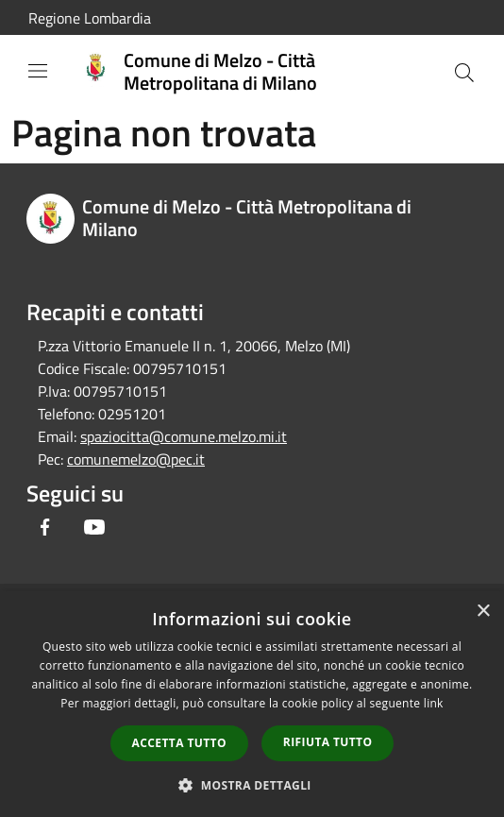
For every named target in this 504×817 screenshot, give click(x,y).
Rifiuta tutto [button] (328, 742)
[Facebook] (45, 527)
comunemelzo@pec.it (136, 459)
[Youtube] (94, 527)
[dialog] (252, 704)
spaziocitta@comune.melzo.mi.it (184, 436)
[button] (252, 785)
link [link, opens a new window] (434, 703)
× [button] (483, 612)
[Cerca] (464, 73)
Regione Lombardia (90, 18)
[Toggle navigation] (38, 71)
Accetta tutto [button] (179, 743)
